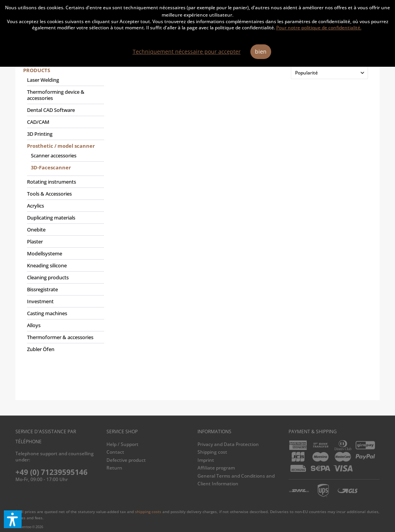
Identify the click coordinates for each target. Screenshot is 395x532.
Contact (115, 452)
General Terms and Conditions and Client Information (236, 480)
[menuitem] (64, 213)
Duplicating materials (51, 218)
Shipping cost (212, 452)
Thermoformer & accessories (60, 337)
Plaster (35, 242)
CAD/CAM (38, 122)
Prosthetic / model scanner (61, 146)
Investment (40, 301)
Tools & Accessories (49, 194)
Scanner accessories (54, 155)
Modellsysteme (45, 253)
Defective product (126, 460)
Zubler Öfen (41, 349)
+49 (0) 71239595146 (51, 472)
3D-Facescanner (51, 167)
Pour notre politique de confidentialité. (319, 28)
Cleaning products (48, 277)
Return (114, 468)
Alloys (34, 325)
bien (261, 52)
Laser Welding (43, 80)
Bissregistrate (42, 289)
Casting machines (47, 313)
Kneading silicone (47, 265)
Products (37, 70)
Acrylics (35, 206)
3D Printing (40, 134)
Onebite (36, 230)
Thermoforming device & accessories (56, 95)
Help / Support (122, 444)
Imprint (206, 460)
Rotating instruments (51, 182)
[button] (13, 519)
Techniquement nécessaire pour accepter (187, 52)
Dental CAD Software (51, 110)
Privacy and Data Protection (228, 444)
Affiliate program (216, 468)
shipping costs (148, 512)
